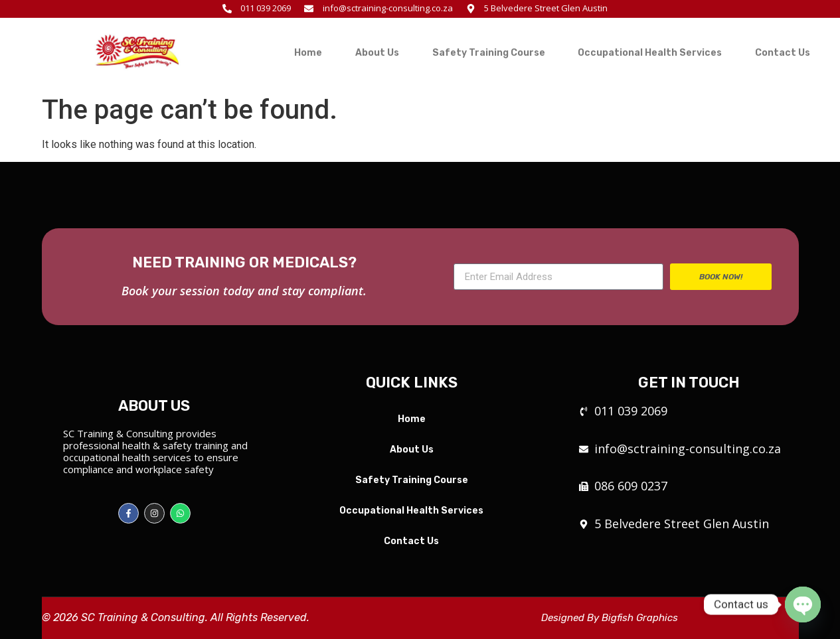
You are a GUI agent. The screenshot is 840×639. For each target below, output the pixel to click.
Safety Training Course (489, 53)
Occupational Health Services (650, 53)
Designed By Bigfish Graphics (610, 618)
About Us (377, 53)
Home (308, 53)
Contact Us (783, 53)
